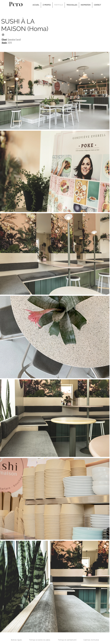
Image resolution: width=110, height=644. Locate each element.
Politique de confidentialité (67, 640)
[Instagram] (3, 35)
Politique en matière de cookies (40, 640)
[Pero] (18, 4)
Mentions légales (16, 640)
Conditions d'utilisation (91, 640)
